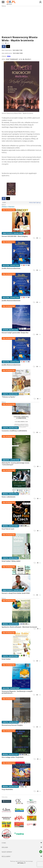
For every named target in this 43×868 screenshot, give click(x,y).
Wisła (9, 56)
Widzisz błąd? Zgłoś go (35, 202)
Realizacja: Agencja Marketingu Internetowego (22, 862)
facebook (4, 47)
